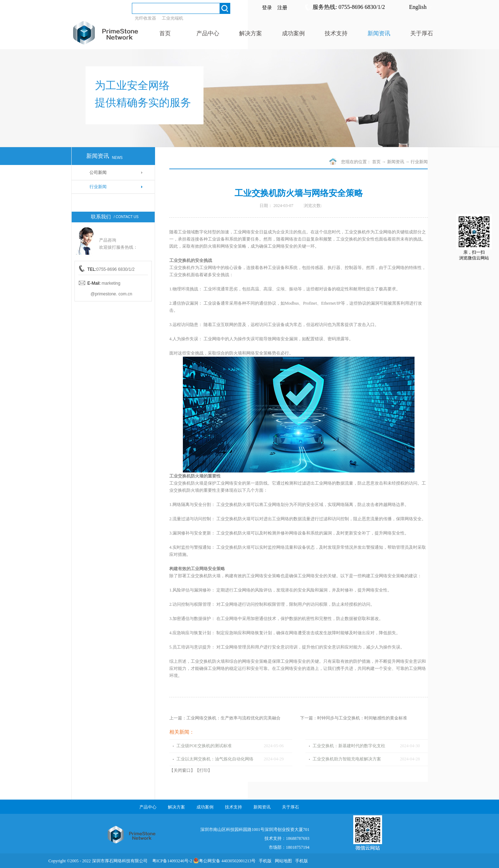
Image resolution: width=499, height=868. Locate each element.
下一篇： (354, 718)
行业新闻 (419, 162)
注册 (282, 8)
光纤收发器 (145, 18)
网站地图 (282, 861)
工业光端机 (173, 18)
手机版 (264, 861)
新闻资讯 (396, 162)
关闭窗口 (182, 770)
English (418, 7)
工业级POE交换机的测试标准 (204, 746)
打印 (204, 770)
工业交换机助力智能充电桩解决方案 (347, 759)
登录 (267, 8)
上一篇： (225, 718)
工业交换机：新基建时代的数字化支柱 (349, 746)
